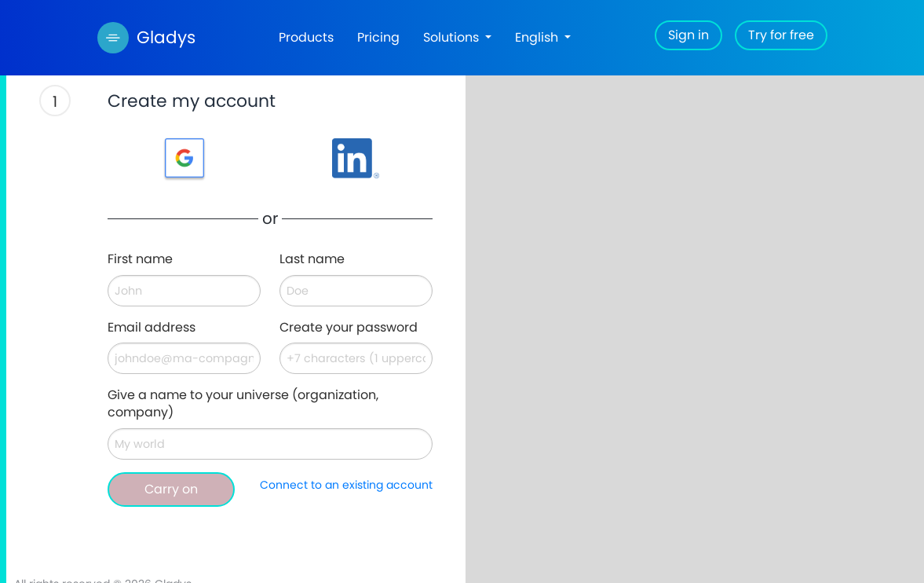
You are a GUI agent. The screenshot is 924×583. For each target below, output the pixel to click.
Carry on (171, 489)
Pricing (378, 37)
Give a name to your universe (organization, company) (243, 404)
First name (140, 259)
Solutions (453, 37)
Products (306, 37)
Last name (312, 259)
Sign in (688, 35)
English (538, 37)
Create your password (349, 328)
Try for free (781, 35)
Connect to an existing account (346, 485)
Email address (152, 328)
